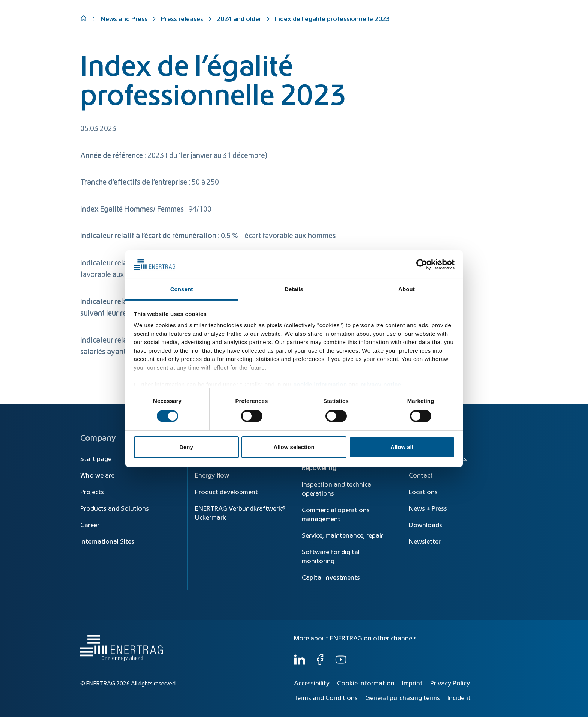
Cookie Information (366, 684)
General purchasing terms (403, 698)
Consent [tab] (182, 289)
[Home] (120, 20)
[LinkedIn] (300, 663)
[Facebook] (320, 663)
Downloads (425, 525)
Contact (421, 476)
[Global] (471, 10)
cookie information (320, 384)
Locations (423, 492)
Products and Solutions (115, 509)
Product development (226, 492)
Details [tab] (294, 289)
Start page (96, 459)
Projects (92, 492)
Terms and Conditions (326, 698)
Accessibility (312, 684)
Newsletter (425, 542)
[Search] (342, 10)
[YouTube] (341, 663)
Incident (459, 698)
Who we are (483, 27)
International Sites (107, 542)
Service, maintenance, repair (343, 536)
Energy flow (212, 476)
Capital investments (331, 578)
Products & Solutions (397, 27)
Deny (186, 447)
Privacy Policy (450, 684)
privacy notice (381, 384)
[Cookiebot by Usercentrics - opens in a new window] (422, 265)
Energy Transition (333, 27)
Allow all (402, 447)
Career (90, 525)
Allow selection (294, 447)
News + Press (428, 509)
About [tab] (406, 289)
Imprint (412, 684)
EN (500, 10)
